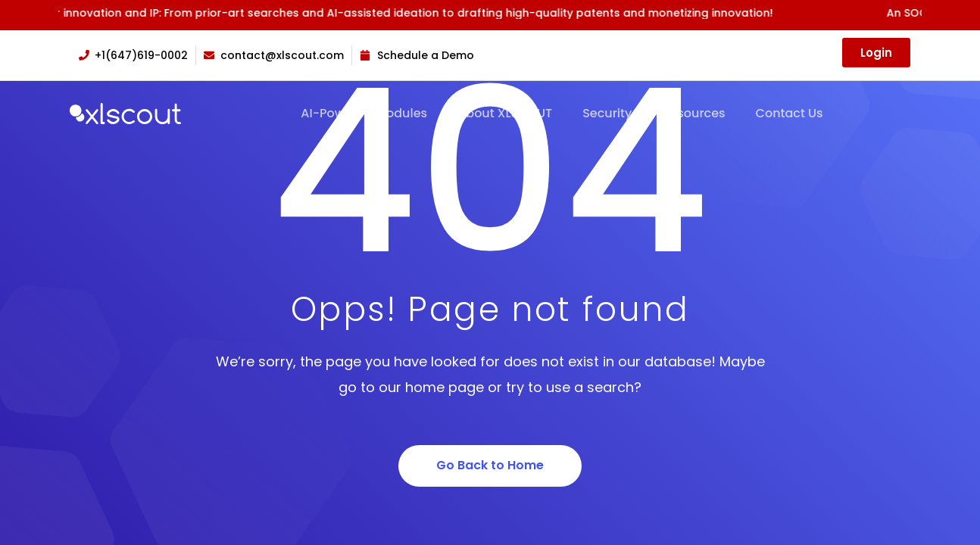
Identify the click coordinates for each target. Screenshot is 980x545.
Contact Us (790, 114)
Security (607, 114)
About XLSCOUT (505, 114)
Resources (693, 114)
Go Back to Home (490, 465)
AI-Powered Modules (364, 114)
